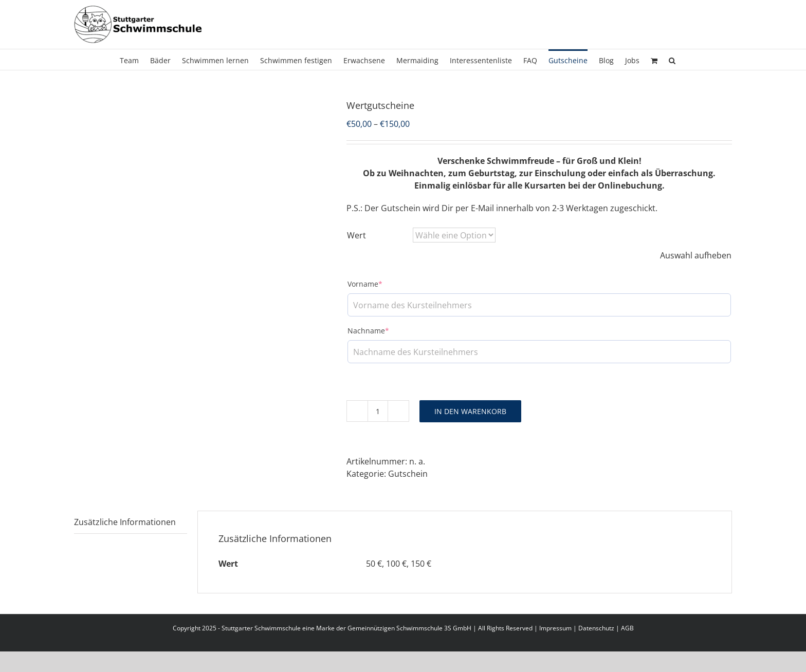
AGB (627, 628)
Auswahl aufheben (696, 255)
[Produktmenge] (378, 411)
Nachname (368, 331)
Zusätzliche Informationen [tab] (125, 522)
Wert (356, 235)
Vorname (365, 284)
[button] (672, 60)
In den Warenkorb (470, 411)
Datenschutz (596, 628)
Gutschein (408, 474)
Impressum (555, 628)
